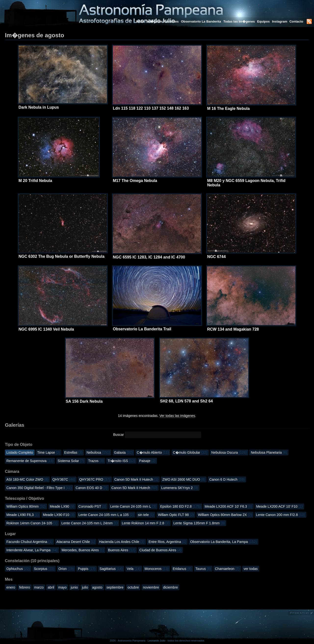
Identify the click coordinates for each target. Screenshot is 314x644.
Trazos (96, 461)
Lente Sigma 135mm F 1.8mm (199, 523)
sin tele (146, 515)
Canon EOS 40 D (91, 488)
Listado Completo (20, 452)
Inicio (140, 21)
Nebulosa (98, 452)
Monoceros (157, 569)
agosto (97, 587)
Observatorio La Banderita (201, 21)
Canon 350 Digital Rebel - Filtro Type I (39, 488)
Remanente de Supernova (30, 461)
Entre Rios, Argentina (167, 542)
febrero (25, 587)
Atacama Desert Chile (76, 542)
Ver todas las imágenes (177, 416)
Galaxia (123, 452)
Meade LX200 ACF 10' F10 (279, 506)
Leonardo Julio (157, 641)
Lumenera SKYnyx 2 (179, 488)
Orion (66, 569)
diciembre (171, 587)
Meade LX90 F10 (59, 515)
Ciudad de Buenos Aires (160, 550)
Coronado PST (92, 506)
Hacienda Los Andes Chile (122, 542)
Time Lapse (49, 452)
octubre (133, 587)
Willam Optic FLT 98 (176, 515)
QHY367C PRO (95, 479)
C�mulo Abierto (153, 452)
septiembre (115, 587)
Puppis (87, 569)
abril (51, 587)
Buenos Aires (122, 550)
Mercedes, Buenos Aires (83, 550)
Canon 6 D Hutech (227, 479)
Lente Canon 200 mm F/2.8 (281, 515)
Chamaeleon (227, 569)
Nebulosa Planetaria (269, 452)
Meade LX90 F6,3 (23, 515)
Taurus (203, 569)
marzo (39, 587)
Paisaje (147, 461)
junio (74, 587)
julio (85, 587)
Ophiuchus (18, 569)
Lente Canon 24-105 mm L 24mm (90, 523)
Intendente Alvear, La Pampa (32, 550)
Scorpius (44, 569)
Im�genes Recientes (163, 21)
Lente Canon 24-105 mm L (133, 506)
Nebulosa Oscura (229, 452)
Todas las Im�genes (239, 21)
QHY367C (64, 479)
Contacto (296, 21)
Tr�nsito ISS (121, 461)
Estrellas (73, 452)
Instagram (280, 21)
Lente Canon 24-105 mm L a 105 (106, 515)
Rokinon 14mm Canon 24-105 (32, 523)
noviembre (151, 587)
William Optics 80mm (26, 506)
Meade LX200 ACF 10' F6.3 (228, 506)
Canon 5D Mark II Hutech (136, 479)
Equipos (263, 21)
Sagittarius (111, 569)
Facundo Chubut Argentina (29, 542)
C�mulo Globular (190, 452)
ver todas (251, 569)
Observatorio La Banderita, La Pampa (223, 542)
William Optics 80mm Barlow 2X (225, 515)
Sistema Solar (71, 461)
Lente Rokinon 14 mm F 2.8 (146, 523)
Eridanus (182, 569)
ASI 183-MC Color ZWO (27, 479)
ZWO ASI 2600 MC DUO (184, 479)
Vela (134, 569)
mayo (62, 587)
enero (11, 587)
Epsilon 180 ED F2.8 (180, 506)
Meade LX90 (62, 506)
